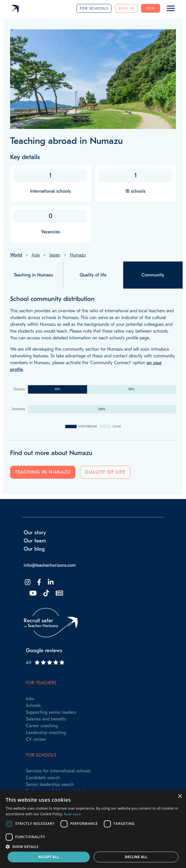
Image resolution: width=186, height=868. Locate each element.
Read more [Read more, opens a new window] (72, 814)
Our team (35, 541)
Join (151, 8)
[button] (93, 847)
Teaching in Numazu (43, 472)
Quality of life (105, 472)
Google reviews (44, 651)
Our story (35, 533)
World (16, 255)
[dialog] (93, 829)
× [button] (180, 796)
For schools (94, 8)
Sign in (126, 8)
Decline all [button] (136, 857)
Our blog (34, 549)
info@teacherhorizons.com (50, 565)
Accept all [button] (49, 857)
